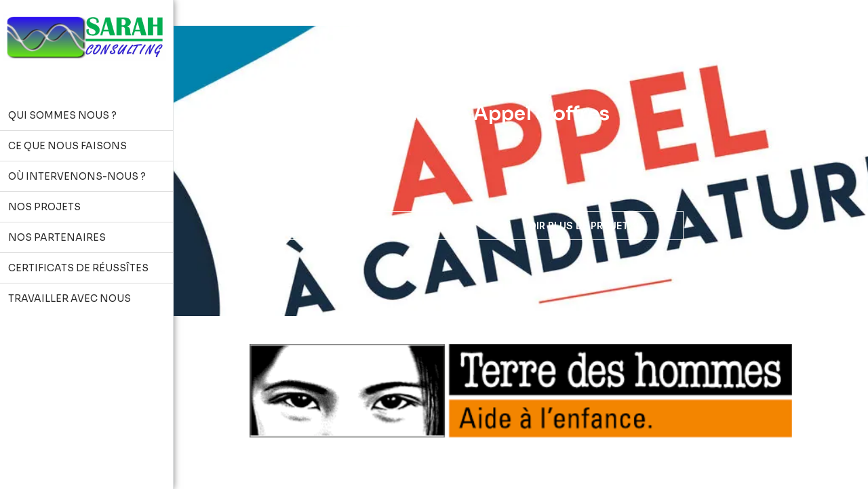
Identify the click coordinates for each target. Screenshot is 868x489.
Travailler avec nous (357, 225)
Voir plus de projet (576, 226)
